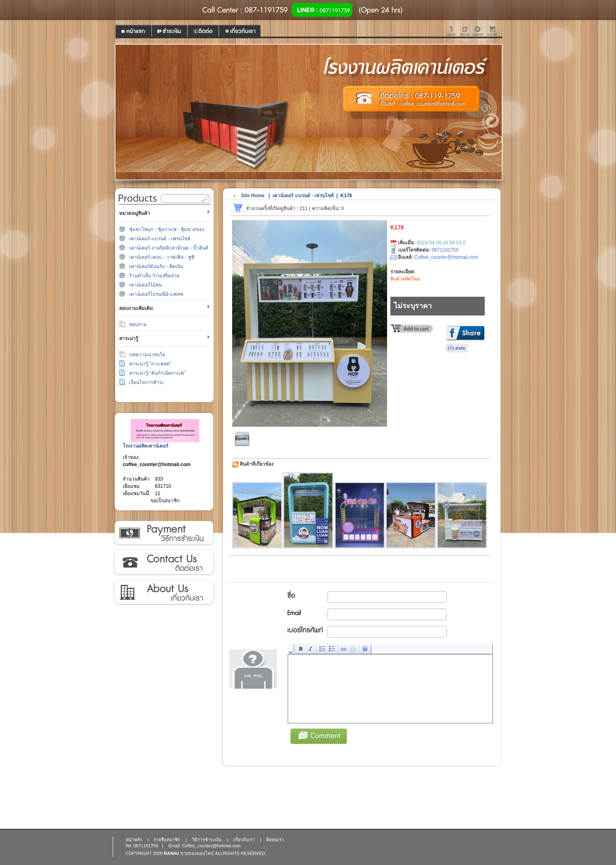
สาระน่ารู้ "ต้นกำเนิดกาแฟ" (157, 373)
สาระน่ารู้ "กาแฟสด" (150, 364)
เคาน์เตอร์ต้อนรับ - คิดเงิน (156, 266)
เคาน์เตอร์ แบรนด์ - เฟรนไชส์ (160, 239)
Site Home (253, 196)
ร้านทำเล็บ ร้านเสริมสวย (154, 276)
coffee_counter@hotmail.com (157, 464)
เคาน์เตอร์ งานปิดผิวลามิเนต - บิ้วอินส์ (169, 248)
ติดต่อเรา (164, 563)
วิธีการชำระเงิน (164, 533)
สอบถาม (138, 324)
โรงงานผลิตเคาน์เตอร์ (145, 446)
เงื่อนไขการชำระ (146, 382)
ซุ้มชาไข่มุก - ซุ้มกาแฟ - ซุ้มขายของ (167, 229)
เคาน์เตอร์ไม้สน (145, 285)
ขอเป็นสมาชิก (165, 501)
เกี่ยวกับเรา (164, 592)
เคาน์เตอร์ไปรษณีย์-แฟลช (156, 294)
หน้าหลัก (134, 840)
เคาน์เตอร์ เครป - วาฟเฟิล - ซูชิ (162, 257)
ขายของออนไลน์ (197, 853)
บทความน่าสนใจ (147, 355)
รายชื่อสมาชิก (167, 840)
